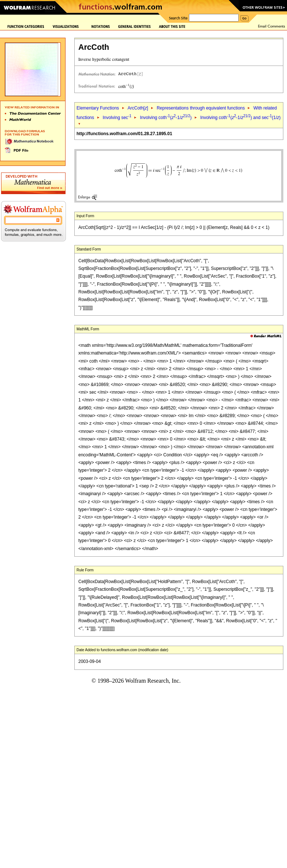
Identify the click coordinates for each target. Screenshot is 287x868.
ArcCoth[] (138, 108)
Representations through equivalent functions (201, 108)
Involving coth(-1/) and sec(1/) (241, 118)
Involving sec (117, 118)
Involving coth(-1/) (166, 118)
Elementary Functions (98, 108)
